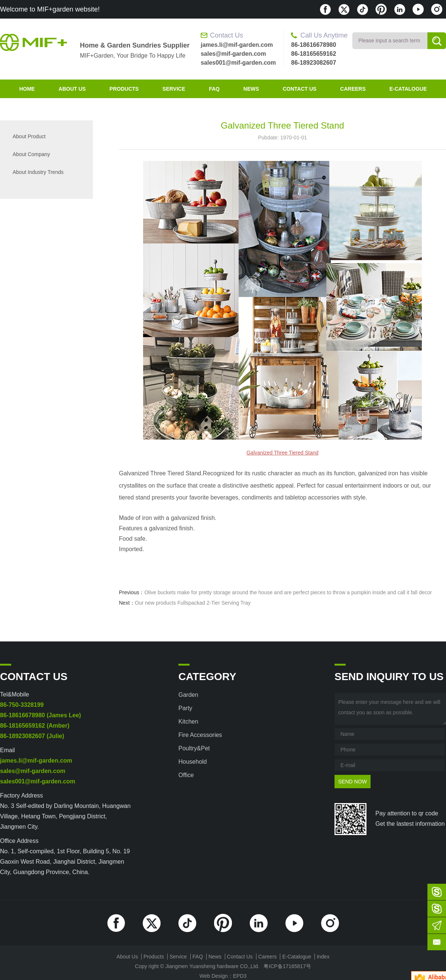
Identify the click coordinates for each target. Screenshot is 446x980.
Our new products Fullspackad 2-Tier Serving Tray (193, 603)
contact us (300, 89)
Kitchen (188, 722)
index (323, 957)
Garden (188, 695)
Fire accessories (200, 735)
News (251, 89)
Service (174, 89)
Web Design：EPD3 (223, 976)
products (124, 89)
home (27, 89)
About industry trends (38, 172)
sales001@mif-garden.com (238, 63)
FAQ (214, 89)
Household (193, 762)
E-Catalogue (408, 89)
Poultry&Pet (194, 748)
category (207, 677)
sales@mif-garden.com (233, 54)
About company (31, 154)
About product (29, 136)
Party (185, 708)
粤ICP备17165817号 (287, 966)
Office (186, 775)
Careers (353, 89)
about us (72, 89)
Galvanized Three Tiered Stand (282, 453)
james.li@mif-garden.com (237, 45)
